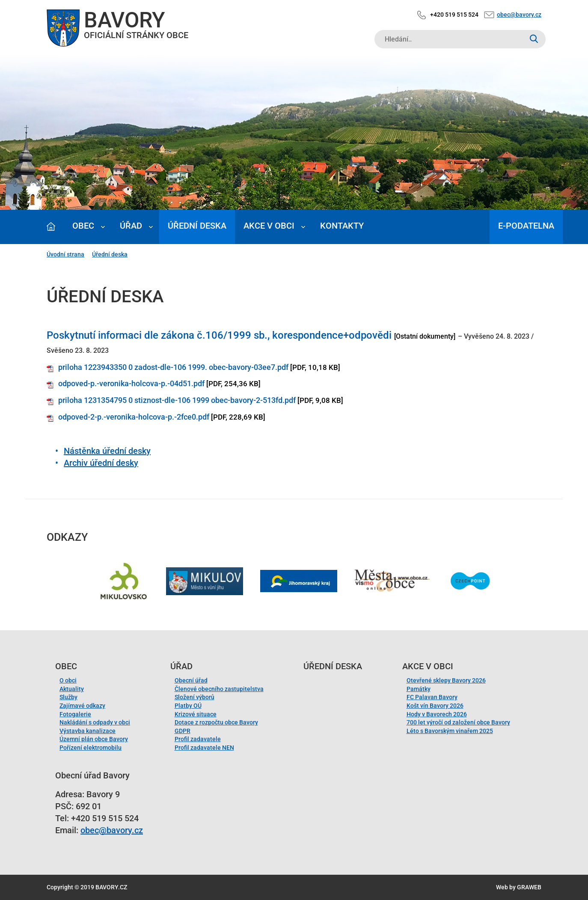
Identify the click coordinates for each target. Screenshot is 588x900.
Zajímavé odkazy (82, 706)
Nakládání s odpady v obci (95, 722)
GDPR (183, 731)
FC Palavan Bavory (432, 697)
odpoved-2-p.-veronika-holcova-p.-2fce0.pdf (134, 417)
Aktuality (72, 689)
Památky (419, 689)
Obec (83, 226)
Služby (68, 697)
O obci (68, 680)
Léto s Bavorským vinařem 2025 (450, 731)
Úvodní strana (65, 254)
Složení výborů (195, 697)
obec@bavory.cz (519, 15)
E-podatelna (526, 226)
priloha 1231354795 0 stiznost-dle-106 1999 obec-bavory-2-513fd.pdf (177, 400)
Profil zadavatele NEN (204, 748)
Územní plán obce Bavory (94, 739)
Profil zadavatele (198, 739)
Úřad (131, 226)
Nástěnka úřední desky (107, 451)
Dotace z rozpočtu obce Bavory (216, 722)
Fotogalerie (75, 714)
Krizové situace (196, 714)
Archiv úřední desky (101, 463)
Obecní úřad (191, 680)
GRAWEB (529, 887)
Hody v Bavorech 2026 (437, 714)
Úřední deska (197, 226)
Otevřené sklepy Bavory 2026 (446, 680)
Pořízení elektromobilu (91, 748)
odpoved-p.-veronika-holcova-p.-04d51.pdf (131, 383)
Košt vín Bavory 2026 (435, 706)
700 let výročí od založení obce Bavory (458, 722)
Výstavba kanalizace (88, 731)
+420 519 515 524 (454, 15)
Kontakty (342, 226)
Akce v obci (269, 226)
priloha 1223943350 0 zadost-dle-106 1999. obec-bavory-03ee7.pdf (173, 367)
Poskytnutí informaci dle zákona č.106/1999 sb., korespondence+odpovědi (219, 335)
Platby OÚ (188, 706)
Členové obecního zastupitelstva (219, 689)
